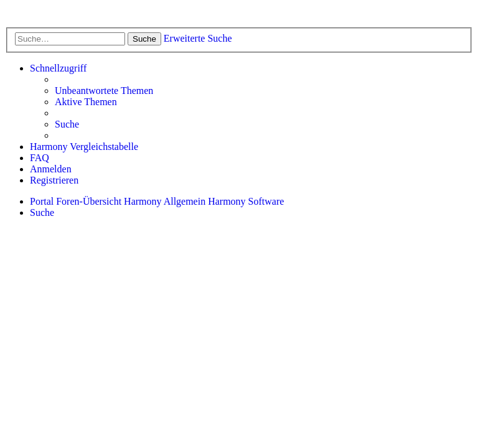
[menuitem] (104, 91)
